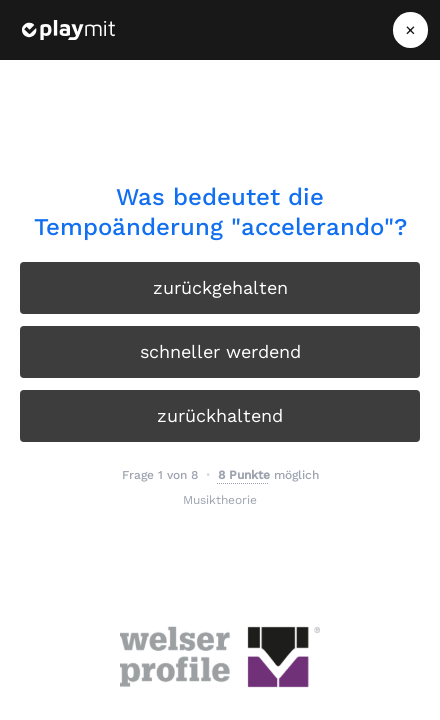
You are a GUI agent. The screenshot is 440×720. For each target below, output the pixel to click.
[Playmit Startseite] (68, 30)
